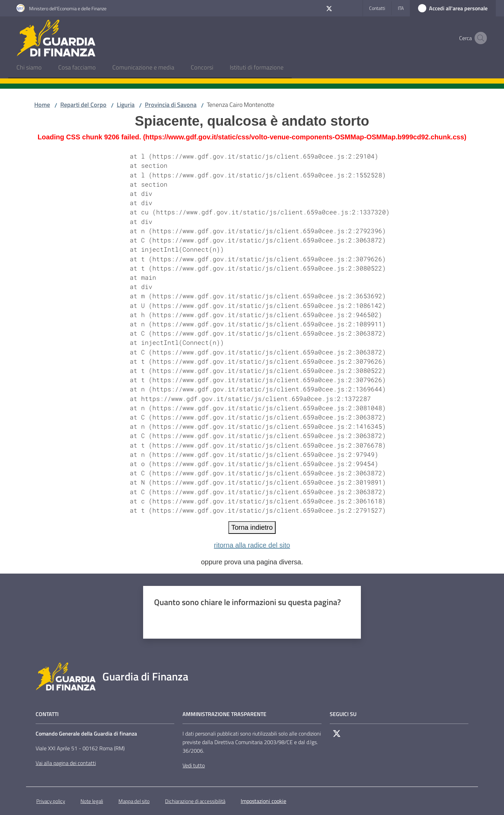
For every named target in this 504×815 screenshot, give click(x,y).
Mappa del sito (134, 801)
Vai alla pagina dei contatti (66, 763)
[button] (479, 38)
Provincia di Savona (171, 105)
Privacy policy (51, 801)
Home (42, 105)
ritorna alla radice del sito (252, 545)
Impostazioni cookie (263, 801)
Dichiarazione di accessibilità (195, 801)
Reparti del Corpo (83, 105)
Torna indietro (252, 527)
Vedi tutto (194, 765)
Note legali (92, 801)
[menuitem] (29, 68)
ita (401, 8)
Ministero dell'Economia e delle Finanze (68, 8)
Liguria (126, 105)
